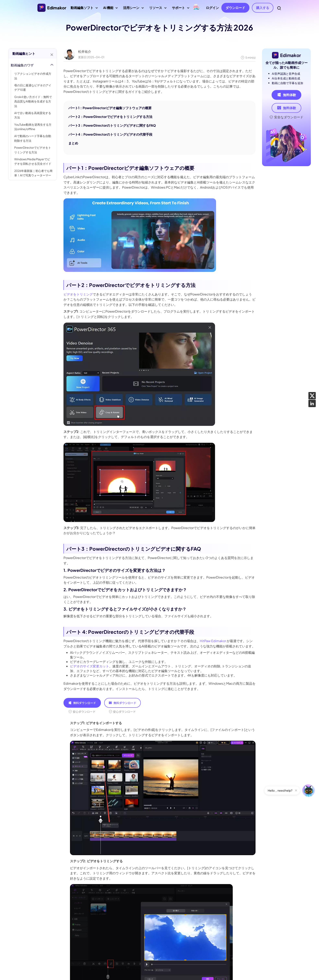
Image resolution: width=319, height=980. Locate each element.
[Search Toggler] (279, 8)
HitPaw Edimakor (213, 641)
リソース (158, 9)
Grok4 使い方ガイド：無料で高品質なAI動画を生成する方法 (33, 101)
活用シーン (133, 9)
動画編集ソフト (84, 9)
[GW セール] (196, 7)
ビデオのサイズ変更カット (90, 666)
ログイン (212, 8)
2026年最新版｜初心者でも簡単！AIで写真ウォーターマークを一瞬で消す (33, 175)
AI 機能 (110, 9)
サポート (181, 9)
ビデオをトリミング (78, 294)
